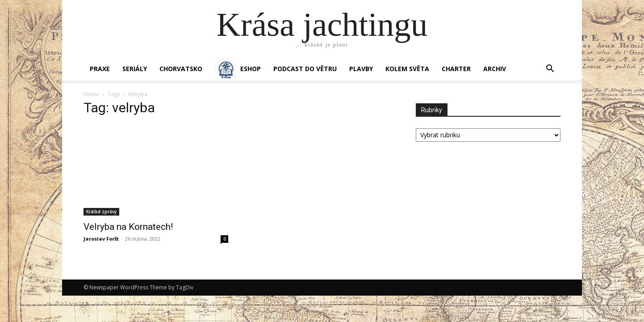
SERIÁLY (135, 69)
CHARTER (456, 69)
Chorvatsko (181, 69)
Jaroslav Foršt (101, 239)
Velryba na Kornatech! (128, 227)
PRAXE (100, 69)
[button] (550, 70)
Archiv (495, 69)
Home (91, 94)
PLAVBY (361, 69)
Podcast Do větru (305, 69)
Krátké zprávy (101, 212)
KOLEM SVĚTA (407, 69)
